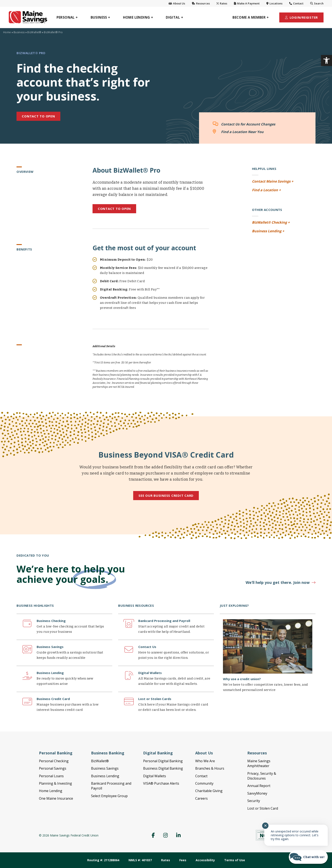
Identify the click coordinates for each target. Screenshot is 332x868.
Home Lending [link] (51, 791)
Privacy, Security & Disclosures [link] (262, 776)
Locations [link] (274, 3)
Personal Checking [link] (54, 761)
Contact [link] (296, 3)
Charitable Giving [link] (209, 791)
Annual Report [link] (259, 786)
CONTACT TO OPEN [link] (38, 116)
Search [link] (317, 3)
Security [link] (254, 801)
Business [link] (19, 32)
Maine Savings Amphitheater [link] (259, 763)
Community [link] (204, 783)
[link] (326, 61)
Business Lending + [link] (268, 231)
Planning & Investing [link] (55, 783)
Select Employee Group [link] (109, 796)
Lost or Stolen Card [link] (263, 808)
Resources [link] (201, 3)
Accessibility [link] (205, 860)
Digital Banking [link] (158, 753)
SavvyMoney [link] (257, 793)
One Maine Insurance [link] (56, 798)
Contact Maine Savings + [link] (273, 181)
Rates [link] (222, 3)
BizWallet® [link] (34, 32)
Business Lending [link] (105, 776)
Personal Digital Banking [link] (163, 761)
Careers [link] (201, 798)
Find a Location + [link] (266, 190)
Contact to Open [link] (114, 209)
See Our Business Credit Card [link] (166, 495)
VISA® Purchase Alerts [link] (161, 783)
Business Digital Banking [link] (163, 768)
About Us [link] (177, 3)
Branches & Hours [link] (210, 768)
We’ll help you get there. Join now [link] (278, 582)
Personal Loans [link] (51, 776)
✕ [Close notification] (265, 826)
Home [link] (7, 32)
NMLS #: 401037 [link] (140, 860)
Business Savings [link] (105, 768)
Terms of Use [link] (235, 860)
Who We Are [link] (205, 761)
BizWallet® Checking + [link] (271, 222)
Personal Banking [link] (56, 753)
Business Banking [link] (108, 753)
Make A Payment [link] (247, 3)
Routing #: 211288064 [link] (103, 860)
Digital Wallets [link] (155, 776)
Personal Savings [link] (53, 768)
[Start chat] (308, 857)
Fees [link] (183, 860)
